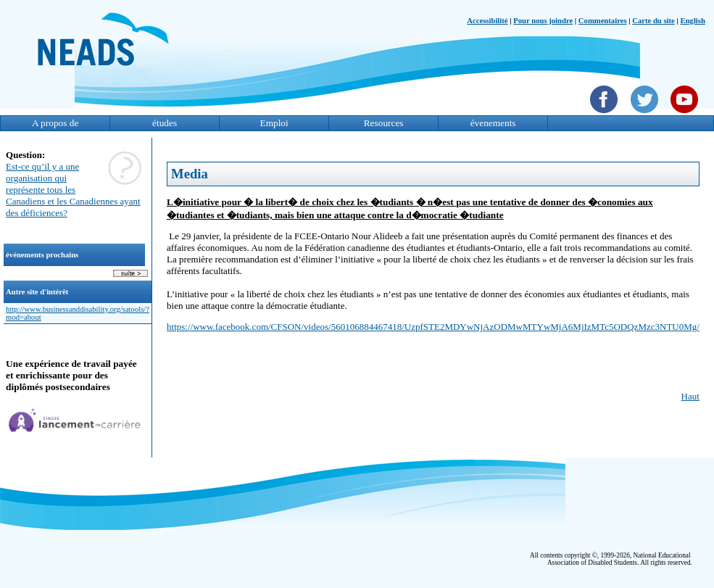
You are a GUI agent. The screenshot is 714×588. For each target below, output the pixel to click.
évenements (493, 123)
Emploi (274, 123)
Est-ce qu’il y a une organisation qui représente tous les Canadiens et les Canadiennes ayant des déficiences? (73, 190)
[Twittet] (646, 115)
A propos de (55, 123)
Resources (384, 123)
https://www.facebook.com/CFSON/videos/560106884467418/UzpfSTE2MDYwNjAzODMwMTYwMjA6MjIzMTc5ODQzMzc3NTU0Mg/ (433, 327)
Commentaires (603, 21)
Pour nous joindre (543, 21)
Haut (690, 396)
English (693, 21)
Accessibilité (487, 21)
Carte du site (653, 21)
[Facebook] (606, 115)
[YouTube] (686, 115)
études (165, 123)
